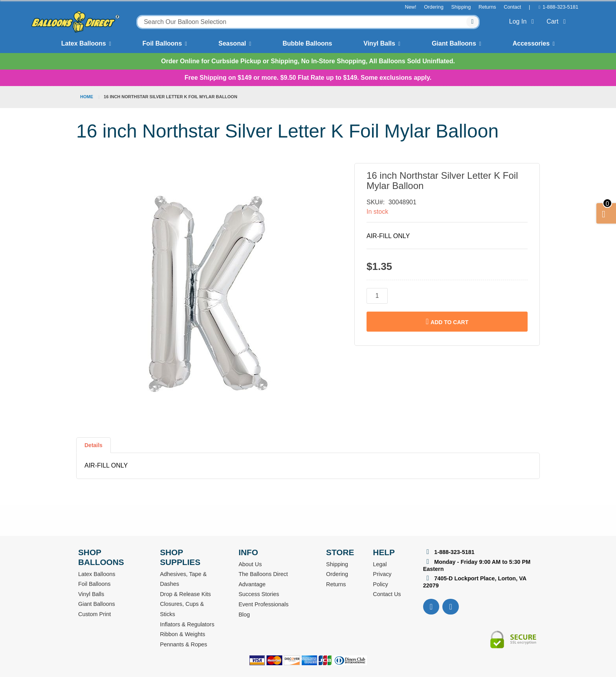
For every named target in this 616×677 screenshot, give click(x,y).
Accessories (531, 43)
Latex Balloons (84, 43)
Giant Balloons (454, 43)
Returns (487, 7)
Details (93, 445)
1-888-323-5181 (560, 7)
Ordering (434, 7)
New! (410, 7)
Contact (512, 7)
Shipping (461, 7)
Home (87, 97)
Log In (523, 21)
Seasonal (232, 43)
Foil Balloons (162, 43)
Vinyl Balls (379, 43)
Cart (558, 21)
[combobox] (308, 22)
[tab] (93, 448)
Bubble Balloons (307, 43)
